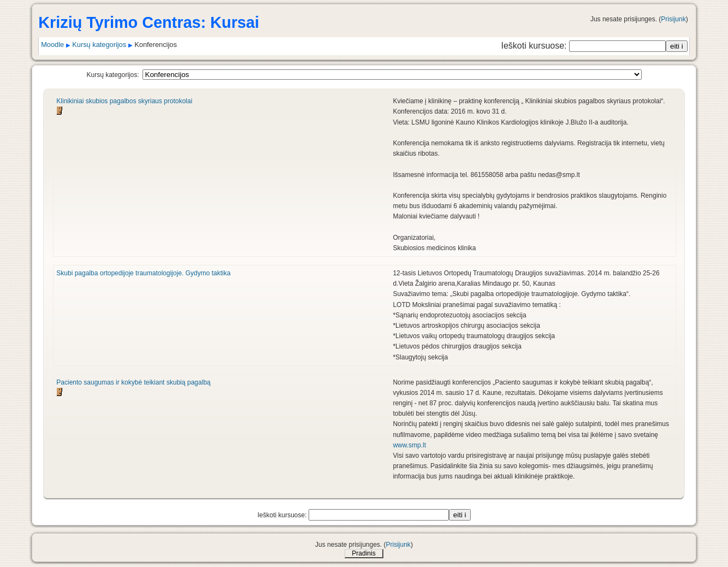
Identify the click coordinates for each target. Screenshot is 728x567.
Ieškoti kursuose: (535, 46)
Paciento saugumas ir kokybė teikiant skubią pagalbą (133, 382)
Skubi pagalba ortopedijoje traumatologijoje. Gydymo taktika (143, 273)
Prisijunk (673, 19)
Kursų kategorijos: (113, 75)
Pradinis (363, 553)
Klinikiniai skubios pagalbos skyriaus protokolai (124, 101)
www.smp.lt (409, 445)
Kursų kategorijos (99, 45)
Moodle (52, 45)
